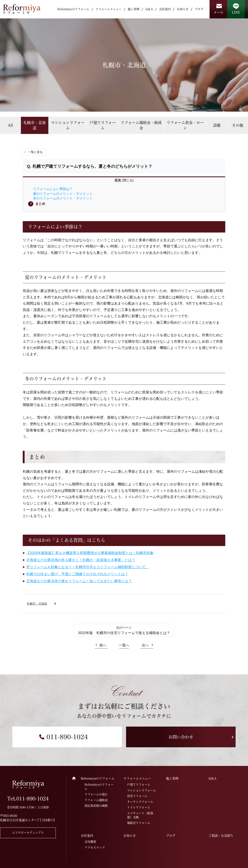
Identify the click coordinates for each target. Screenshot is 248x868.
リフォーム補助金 (96, 800)
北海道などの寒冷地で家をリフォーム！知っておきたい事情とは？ (79, 581)
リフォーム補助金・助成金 (141, 125)
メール (218, 12)
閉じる (128, 180)
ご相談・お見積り (221, 836)
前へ (103, 645)
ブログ (199, 9)
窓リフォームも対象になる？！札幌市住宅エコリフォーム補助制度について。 (88, 567)
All (10, 125)
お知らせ (183, 9)
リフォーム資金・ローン (185, 125)
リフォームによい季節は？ (53, 189)
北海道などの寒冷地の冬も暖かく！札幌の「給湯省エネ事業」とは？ (81, 560)
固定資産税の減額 (96, 806)
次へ (145, 645)
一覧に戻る (35, 152)
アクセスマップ (95, 848)
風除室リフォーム (139, 823)
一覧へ (124, 645)
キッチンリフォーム (140, 802)
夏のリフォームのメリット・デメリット (63, 194)
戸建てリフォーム (103, 125)
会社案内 (165, 9)
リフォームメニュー (108, 9)
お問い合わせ (181, 737)
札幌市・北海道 (35, 125)
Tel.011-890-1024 (28, 799)
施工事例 (134, 9)
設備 (217, 125)
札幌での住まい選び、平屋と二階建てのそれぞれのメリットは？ (77, 574)
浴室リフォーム (137, 796)
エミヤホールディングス (28, 833)
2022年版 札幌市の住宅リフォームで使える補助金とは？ (124, 633)
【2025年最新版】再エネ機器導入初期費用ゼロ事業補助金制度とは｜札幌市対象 (90, 553)
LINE (236, 12)
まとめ (40, 204)
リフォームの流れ (96, 794)
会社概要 (90, 842)
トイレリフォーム (139, 807)
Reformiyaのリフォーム (73, 9)
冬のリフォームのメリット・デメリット (63, 198)
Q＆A (149, 9)
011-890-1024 (67, 737)
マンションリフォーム (68, 125)
